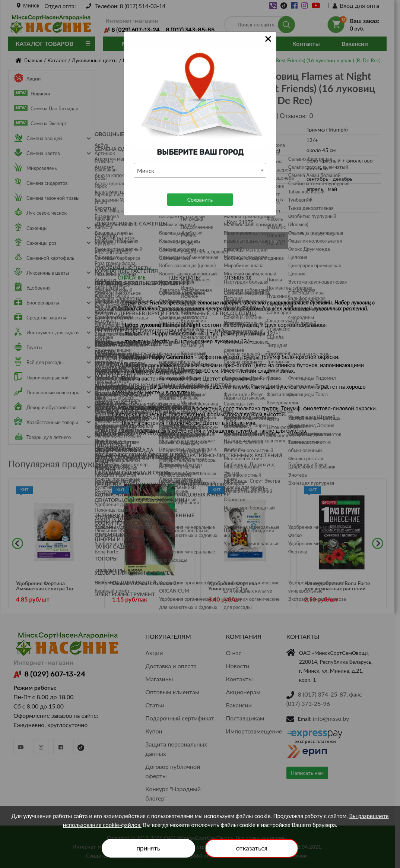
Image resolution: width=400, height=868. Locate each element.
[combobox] (200, 170)
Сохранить (200, 200)
